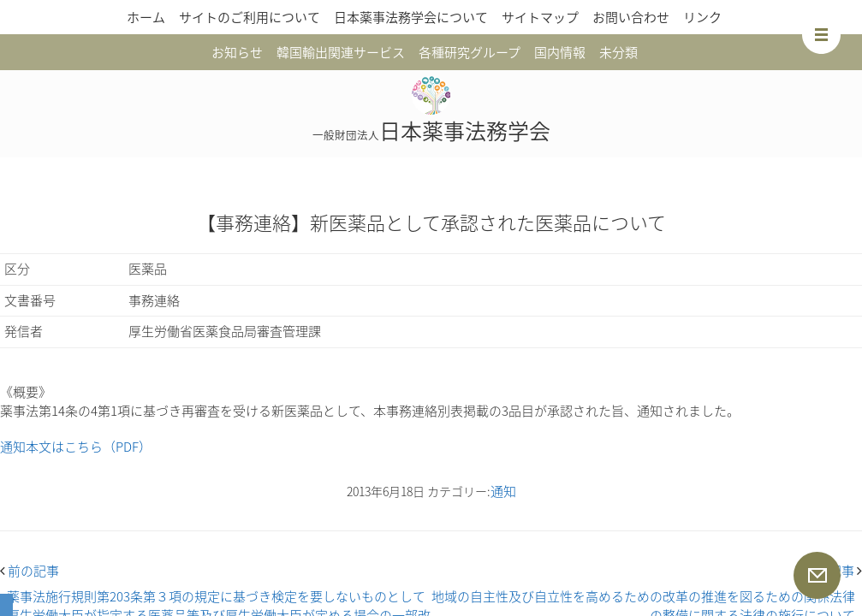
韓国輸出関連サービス (341, 52)
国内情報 (560, 52)
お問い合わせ (631, 17)
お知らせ (237, 52)
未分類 (618, 52)
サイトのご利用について (250, 17)
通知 (503, 491)
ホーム (146, 17)
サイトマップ (540, 17)
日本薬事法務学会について (411, 17)
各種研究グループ (470, 52)
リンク (702, 17)
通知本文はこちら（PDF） (76, 447)
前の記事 (30, 571)
